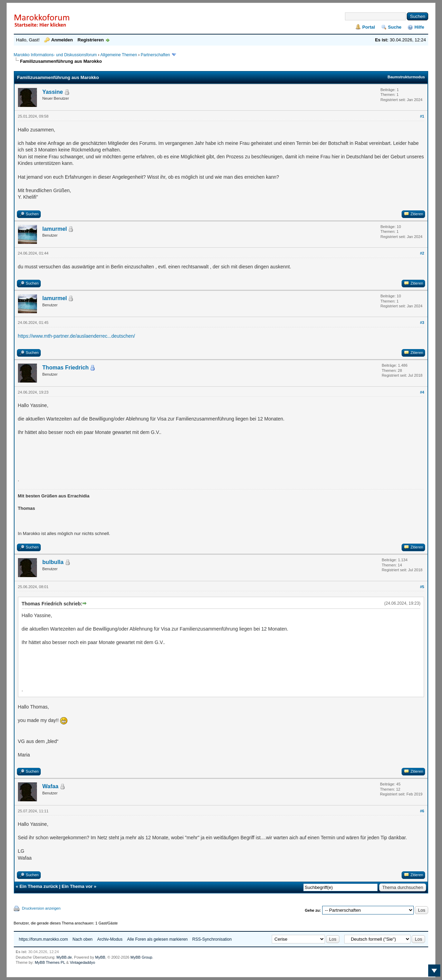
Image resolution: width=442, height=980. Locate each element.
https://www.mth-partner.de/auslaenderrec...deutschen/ (76, 336)
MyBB (100, 957)
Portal (369, 27)
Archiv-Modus (110, 939)
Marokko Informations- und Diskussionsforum (55, 55)
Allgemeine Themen (119, 55)
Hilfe (419, 27)
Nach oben (83, 939)
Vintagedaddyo (82, 962)
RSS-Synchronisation (212, 939)
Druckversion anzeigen (41, 908)
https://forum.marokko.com (44, 939)
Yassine (53, 92)
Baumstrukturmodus (406, 77)
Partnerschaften (156, 55)
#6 (422, 811)
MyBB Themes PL (50, 962)
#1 (422, 116)
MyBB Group (141, 957)
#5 (422, 587)
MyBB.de (64, 957)
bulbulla (53, 562)
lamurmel (55, 229)
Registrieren (91, 40)
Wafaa (51, 786)
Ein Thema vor (77, 886)
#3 (422, 323)
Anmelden (62, 40)
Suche (395, 27)
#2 (422, 253)
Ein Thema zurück (39, 886)
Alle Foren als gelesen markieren (157, 939)
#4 (422, 392)
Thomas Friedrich (66, 368)
